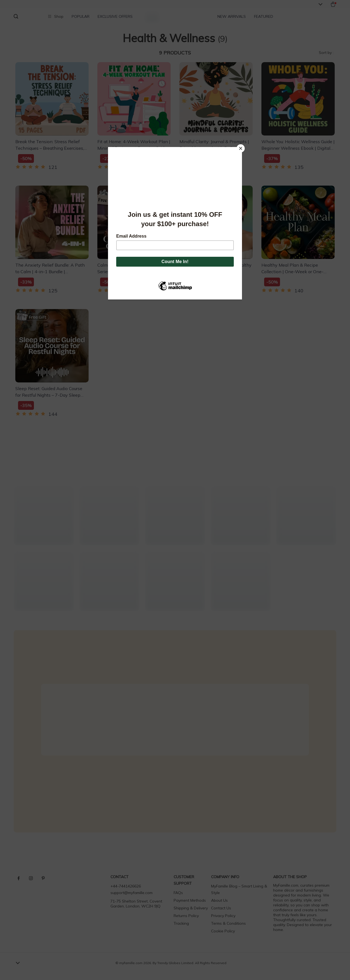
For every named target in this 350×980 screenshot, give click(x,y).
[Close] (241, 148)
